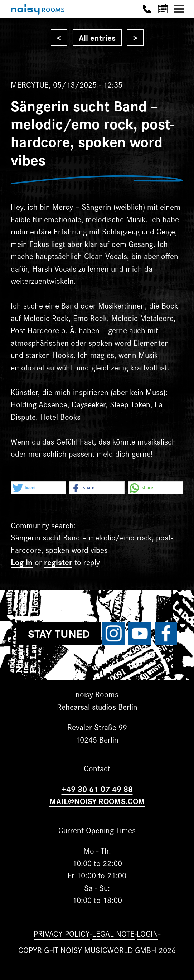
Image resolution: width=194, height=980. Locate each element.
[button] (38, 488)
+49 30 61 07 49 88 (97, 789)
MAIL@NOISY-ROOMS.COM (97, 801)
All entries (97, 37)
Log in (22, 562)
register (58, 562)
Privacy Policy (62, 933)
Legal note (113, 933)
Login (147, 933)
